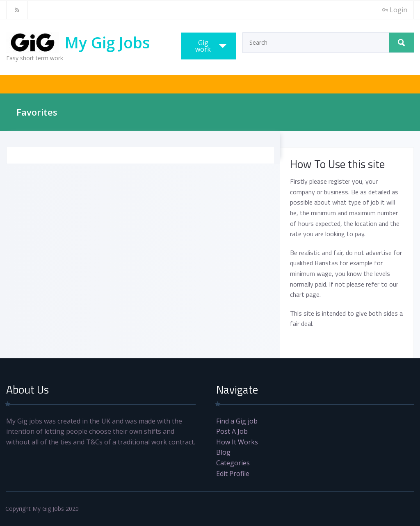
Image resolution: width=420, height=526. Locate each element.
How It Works (237, 442)
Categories (233, 463)
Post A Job (232, 431)
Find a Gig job (237, 421)
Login (395, 10)
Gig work (203, 46)
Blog (223, 452)
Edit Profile (233, 474)
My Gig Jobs (107, 42)
